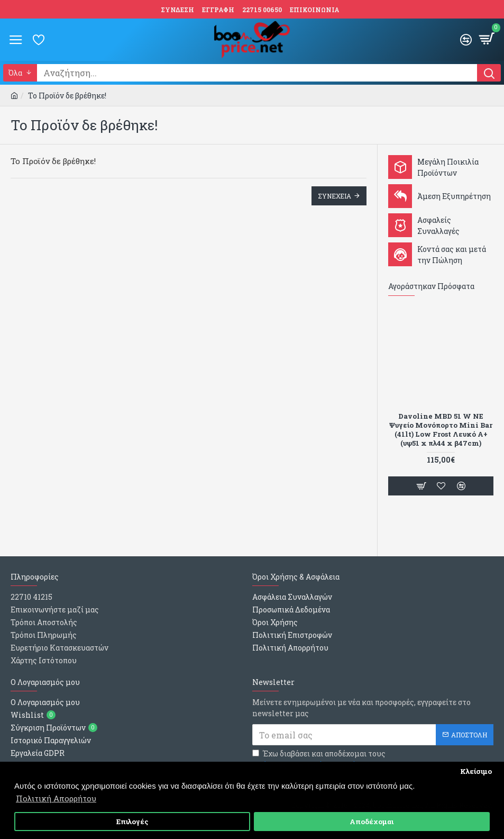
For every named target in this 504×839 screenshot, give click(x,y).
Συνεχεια (335, 196)
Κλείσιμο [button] (476, 771)
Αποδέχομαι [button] (372, 822)
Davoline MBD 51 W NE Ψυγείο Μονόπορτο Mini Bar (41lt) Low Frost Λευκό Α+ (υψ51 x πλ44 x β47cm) (441, 430)
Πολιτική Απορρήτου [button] (56, 798)
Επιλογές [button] (132, 822)
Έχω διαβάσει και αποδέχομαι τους (319, 759)
